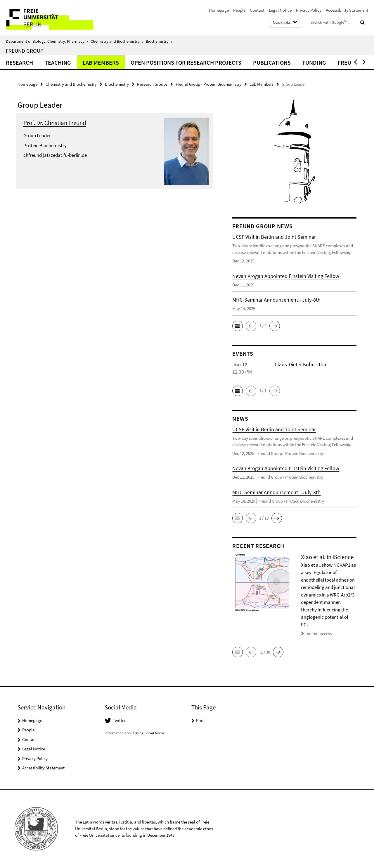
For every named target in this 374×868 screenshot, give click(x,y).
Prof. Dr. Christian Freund (55, 123)
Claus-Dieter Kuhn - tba (300, 364)
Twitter (119, 720)
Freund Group (25, 51)
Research (19, 62)
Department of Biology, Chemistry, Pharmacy (47, 41)
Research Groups (152, 84)
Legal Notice (280, 10)
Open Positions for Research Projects (186, 62)
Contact (257, 10)
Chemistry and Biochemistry (117, 41)
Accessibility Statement (347, 10)
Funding (314, 62)
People (239, 10)
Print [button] (200, 720)
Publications (272, 62)
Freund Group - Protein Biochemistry (208, 84)
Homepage (219, 10)
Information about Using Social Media (134, 733)
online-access (319, 634)
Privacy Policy (309, 10)
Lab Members (101, 62)
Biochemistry (159, 41)
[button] (355, 62)
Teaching (58, 62)
